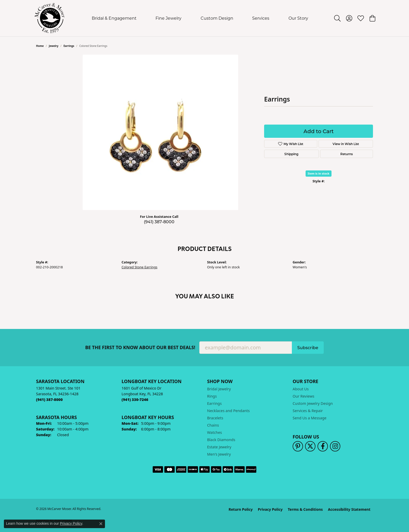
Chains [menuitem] (213, 425)
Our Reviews (304, 396)
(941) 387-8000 (159, 222)
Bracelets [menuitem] (215, 418)
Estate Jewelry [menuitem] (219, 447)
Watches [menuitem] (214, 432)
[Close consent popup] (101, 524)
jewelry (54, 46)
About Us (301, 389)
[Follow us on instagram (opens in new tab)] (335, 446)
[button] (337, 18)
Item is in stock (319, 173)
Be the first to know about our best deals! (140, 347)
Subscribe (308, 347)
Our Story (298, 18)
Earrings (69, 46)
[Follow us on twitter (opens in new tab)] (310, 446)
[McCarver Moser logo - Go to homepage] (50, 18)
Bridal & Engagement (114, 18)
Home (40, 46)
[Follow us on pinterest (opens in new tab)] (298, 446)
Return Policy (241, 509)
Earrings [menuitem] (214, 403)
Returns (347, 154)
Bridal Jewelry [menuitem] (219, 389)
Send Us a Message (309, 418)
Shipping (291, 154)
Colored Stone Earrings (139, 267)
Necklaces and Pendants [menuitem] (228, 411)
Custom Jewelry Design (313, 403)
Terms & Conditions (305, 509)
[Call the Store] (49, 400)
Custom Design (217, 18)
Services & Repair (308, 411)
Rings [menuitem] (212, 396)
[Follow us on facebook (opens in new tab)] (323, 446)
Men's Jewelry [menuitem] (219, 454)
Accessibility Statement (349, 509)
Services (261, 18)
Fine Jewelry (168, 18)
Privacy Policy (270, 509)
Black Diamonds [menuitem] (221, 440)
